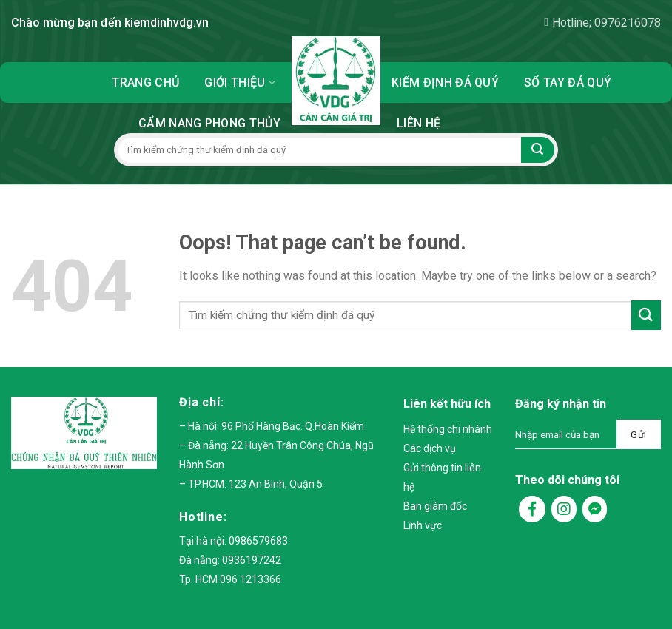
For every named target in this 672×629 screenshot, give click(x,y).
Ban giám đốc (435, 506)
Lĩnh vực (423, 525)
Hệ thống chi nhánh (448, 429)
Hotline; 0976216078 (602, 23)
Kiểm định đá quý (445, 83)
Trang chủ (145, 83)
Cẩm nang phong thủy (209, 123)
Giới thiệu (240, 83)
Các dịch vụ (430, 448)
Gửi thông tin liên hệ (442, 477)
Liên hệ (419, 123)
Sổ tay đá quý (568, 83)
